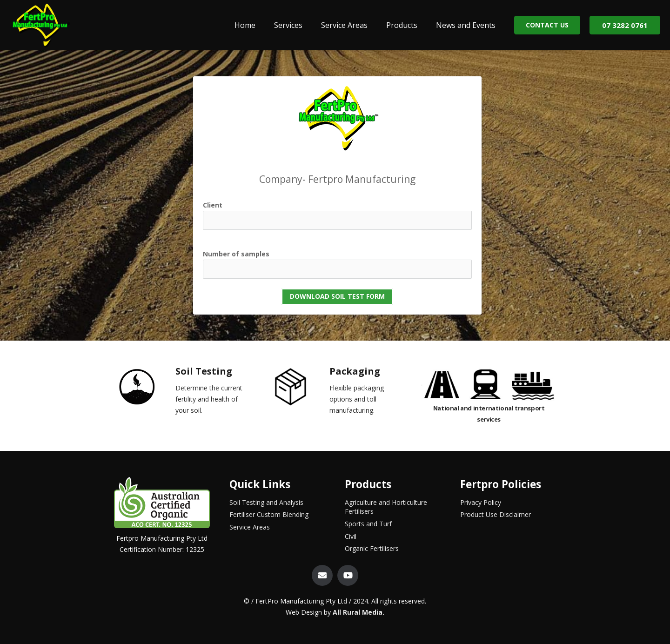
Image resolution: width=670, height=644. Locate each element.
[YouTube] (348, 575)
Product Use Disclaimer (496, 514)
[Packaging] (299, 389)
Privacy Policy (481, 502)
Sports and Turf (368, 524)
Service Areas (250, 527)
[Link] (40, 25)
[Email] (322, 575)
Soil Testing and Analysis (266, 502)
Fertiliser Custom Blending (269, 514)
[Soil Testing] (145, 389)
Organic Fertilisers (372, 548)
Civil (351, 536)
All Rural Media (358, 612)
